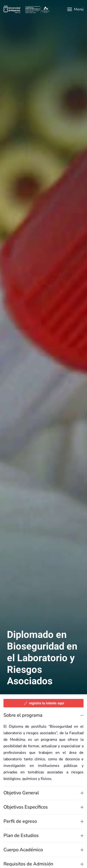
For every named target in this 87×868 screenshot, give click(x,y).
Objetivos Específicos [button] (43, 807)
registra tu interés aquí (44, 703)
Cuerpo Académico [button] (43, 850)
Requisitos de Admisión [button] (43, 864)
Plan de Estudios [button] (43, 835)
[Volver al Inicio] (27, 9)
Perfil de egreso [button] (43, 821)
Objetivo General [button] (43, 793)
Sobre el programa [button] (43, 715)
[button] (75, 9)
